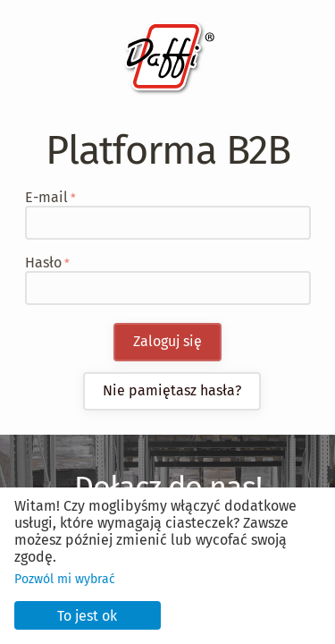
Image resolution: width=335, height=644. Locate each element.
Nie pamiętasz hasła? (172, 390)
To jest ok (87, 616)
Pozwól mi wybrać (65, 579)
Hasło (43, 263)
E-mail (46, 197)
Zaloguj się (167, 341)
